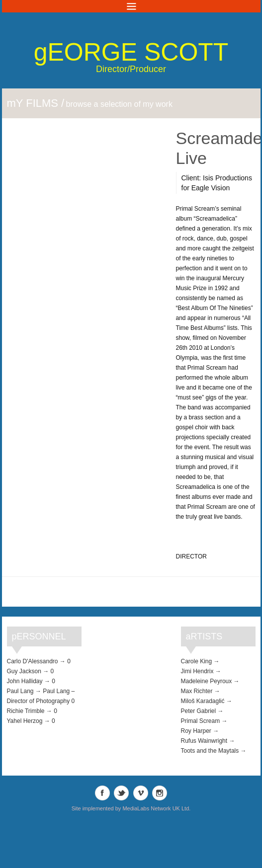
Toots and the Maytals (210, 751)
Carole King (197, 661)
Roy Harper (196, 731)
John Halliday (25, 681)
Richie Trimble (26, 711)
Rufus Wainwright (204, 741)
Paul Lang (20, 691)
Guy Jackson (24, 671)
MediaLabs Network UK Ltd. (156, 808)
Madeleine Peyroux (207, 681)
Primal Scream (201, 721)
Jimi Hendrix (197, 671)
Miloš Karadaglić (203, 701)
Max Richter (197, 691)
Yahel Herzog (25, 721)
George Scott (131, 52)
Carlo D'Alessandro (33, 661)
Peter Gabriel (199, 711)
